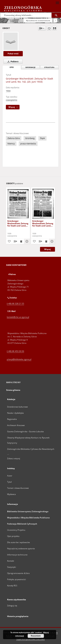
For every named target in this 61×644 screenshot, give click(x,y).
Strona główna (13, 390)
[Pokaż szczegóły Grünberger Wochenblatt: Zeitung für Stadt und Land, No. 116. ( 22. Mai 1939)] (27, 241)
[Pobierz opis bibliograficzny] (15, 241)
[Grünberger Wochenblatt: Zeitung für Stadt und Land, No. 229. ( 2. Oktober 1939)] (43, 204)
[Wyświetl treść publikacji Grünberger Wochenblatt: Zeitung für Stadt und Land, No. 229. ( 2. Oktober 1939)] (46, 241)
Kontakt (11, 561)
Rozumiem (36, 636)
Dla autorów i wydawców (19, 542)
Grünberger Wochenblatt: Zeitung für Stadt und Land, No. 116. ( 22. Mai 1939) (18, 223)
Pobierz (12, 61)
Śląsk (42, 138)
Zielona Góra (14, 138)
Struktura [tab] (49, 67)
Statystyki (12, 567)
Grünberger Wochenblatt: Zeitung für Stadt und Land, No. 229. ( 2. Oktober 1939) (43, 223)
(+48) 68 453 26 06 (15, 351)
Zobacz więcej (14, 458)
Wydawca (12, 494)
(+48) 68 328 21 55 (15, 304)
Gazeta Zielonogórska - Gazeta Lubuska (25, 431)
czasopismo (12, 100)
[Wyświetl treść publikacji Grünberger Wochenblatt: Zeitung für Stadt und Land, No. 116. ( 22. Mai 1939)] (21, 241)
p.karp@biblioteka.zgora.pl (19, 359)
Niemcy (11, 144)
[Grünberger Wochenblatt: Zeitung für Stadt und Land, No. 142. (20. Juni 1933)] (11, 41)
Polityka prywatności (17, 579)
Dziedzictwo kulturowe (18, 407)
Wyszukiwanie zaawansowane (38, 20)
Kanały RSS (12, 586)
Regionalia (12, 419)
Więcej (47, 249)
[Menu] (57, 3)
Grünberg (30, 138)
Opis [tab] (12, 67)
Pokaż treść (13, 54)
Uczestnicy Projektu (16, 530)
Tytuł (9, 482)
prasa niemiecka (28, 144)
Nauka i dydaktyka (16, 413)
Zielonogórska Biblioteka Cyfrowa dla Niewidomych (31, 449)
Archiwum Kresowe (16, 425)
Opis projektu (13, 536)
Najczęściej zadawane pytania (21, 549)
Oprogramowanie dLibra (18, 573)
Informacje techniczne (17, 555)
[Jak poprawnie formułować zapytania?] (55, 20)
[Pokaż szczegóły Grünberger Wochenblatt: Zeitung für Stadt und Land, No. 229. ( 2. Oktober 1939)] (52, 241)
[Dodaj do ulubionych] (49, 28)
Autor (10, 476)
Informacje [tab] (30, 67)
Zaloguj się (12, 606)
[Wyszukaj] (56, 15)
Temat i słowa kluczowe (18, 488)
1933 (8, 91)
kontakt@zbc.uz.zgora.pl (18, 317)
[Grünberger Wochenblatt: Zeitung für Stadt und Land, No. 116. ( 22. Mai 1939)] (18, 204)
